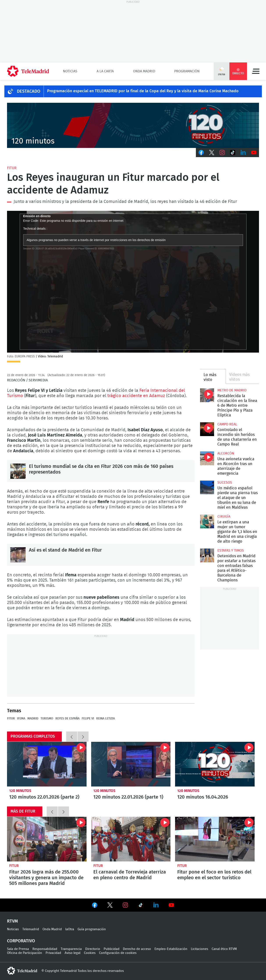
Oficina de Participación (25, 953)
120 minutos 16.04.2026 (215, 764)
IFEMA (21, 719)
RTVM (12, 921)
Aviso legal (73, 953)
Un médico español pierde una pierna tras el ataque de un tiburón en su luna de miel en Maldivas (207, 487)
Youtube (254, 153)
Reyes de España (67, 719)
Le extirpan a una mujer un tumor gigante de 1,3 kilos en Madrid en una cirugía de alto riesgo (207, 521)
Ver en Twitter (110, 906)
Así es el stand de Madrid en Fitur (18, 555)
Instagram (222, 153)
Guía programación (92, 929)
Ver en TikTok (141, 906)
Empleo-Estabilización (171, 949)
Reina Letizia (106, 719)
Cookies (90, 953)
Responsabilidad (45, 949)
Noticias (70, 71)
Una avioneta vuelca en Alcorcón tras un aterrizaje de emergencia (207, 458)
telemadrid (22, 971)
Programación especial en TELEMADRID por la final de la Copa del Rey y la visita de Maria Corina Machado (143, 91)
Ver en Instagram (125, 905)
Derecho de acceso (137, 949)
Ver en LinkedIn (156, 905)
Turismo (47, 719)
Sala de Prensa (18, 949)
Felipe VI (88, 719)
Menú (256, 71)
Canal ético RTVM (224, 949)
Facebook (201, 153)
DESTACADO (29, 91)
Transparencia (71, 949)
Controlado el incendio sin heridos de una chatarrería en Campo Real (207, 429)
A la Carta (105, 71)
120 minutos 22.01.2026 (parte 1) (131, 764)
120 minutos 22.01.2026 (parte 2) (47, 764)
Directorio (93, 949)
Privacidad (53, 953)
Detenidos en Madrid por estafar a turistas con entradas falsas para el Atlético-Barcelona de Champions (207, 555)
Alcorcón (226, 453)
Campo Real (227, 424)
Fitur (12, 168)
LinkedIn (243, 153)
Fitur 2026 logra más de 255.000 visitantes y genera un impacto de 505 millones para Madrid (47, 839)
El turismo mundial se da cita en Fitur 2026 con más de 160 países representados (18, 471)
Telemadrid (31, 929)
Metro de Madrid (232, 390)
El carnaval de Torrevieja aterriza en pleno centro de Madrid (131, 839)
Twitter (212, 153)
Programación (187, 71)
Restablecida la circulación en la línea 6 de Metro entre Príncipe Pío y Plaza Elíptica (207, 395)
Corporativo (21, 941)
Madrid (33, 719)
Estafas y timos (231, 550)
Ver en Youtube (171, 905)
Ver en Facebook (95, 906)
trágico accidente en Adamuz (136, 396)
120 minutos (20, 791)
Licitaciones (199, 949)
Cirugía (224, 517)
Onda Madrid (144, 71)
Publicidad (112, 949)
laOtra (70, 929)
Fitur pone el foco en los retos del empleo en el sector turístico (215, 839)
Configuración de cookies (118, 953)
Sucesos (225, 483)
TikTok (233, 153)
